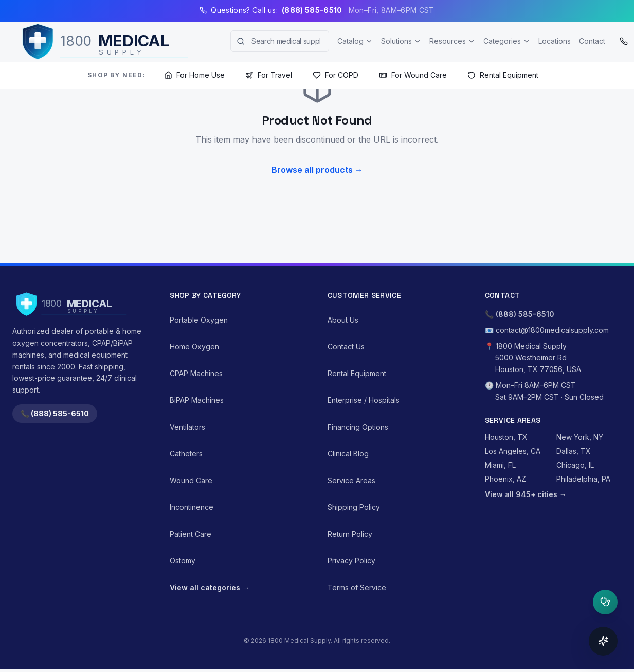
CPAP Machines (196, 373)
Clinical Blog (348, 454)
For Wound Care (413, 75)
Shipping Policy (354, 507)
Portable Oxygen (199, 320)
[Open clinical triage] (605, 602)
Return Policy (350, 534)
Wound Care (191, 480)
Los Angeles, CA (513, 451)
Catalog (355, 41)
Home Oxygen (194, 347)
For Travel (269, 75)
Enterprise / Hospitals (364, 400)
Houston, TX (506, 437)
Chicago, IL (575, 465)
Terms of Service (357, 587)
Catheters (186, 454)
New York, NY (580, 437)
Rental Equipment (503, 75)
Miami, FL (500, 465)
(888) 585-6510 (525, 314)
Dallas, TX (574, 451)
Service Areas (351, 480)
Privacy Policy (351, 561)
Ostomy (183, 561)
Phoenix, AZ (505, 479)
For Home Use (194, 75)
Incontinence (192, 507)
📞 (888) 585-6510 (55, 413)
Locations (555, 41)
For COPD (336, 75)
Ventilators (187, 427)
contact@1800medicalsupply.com (552, 330)
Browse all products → (317, 170)
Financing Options (358, 427)
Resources (452, 41)
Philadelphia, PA (583, 479)
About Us (343, 320)
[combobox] (280, 41)
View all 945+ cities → (526, 494)
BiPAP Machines (197, 400)
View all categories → (210, 587)
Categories (507, 41)
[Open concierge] (603, 641)
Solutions (401, 41)
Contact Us (346, 347)
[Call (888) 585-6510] (624, 41)
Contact (592, 41)
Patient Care (191, 534)
